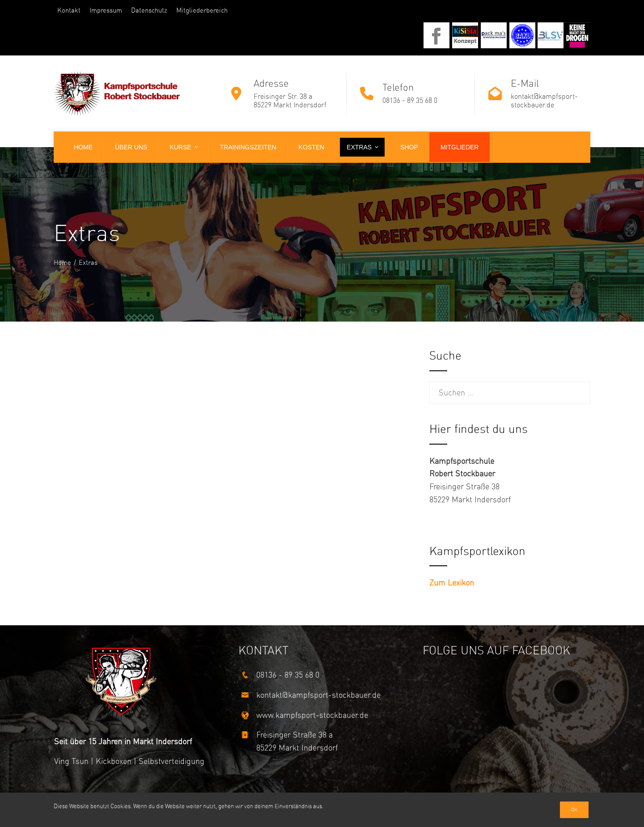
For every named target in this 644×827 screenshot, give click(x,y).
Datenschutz (149, 10)
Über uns (131, 147)
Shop (409, 147)
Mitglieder (460, 147)
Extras (363, 147)
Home (83, 147)
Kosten (312, 147)
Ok (574, 810)
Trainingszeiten (248, 147)
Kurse (184, 147)
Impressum (106, 10)
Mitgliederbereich (202, 10)
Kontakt (69, 10)
